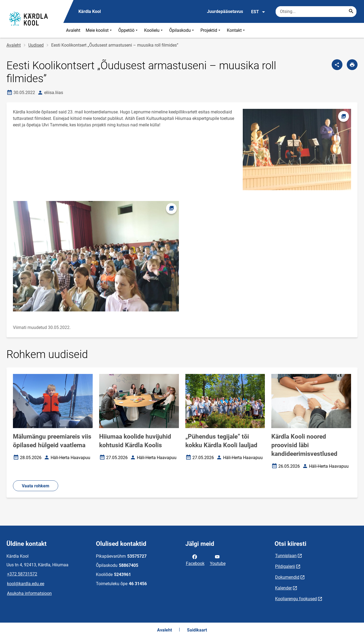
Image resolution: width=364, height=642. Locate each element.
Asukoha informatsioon (29, 593)
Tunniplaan (286, 556)
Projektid (211, 30)
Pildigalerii (285, 566)
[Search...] (351, 12)
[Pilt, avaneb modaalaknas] (96, 256)
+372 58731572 (22, 574)
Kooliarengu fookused (296, 599)
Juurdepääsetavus (225, 11)
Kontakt (236, 30)
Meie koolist (99, 30)
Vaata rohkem (36, 486)
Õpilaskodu (182, 30)
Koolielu (154, 30)
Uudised (36, 45)
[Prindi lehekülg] (352, 65)
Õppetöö (129, 30)
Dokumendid (287, 577)
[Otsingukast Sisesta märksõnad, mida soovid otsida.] (316, 12)
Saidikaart (197, 630)
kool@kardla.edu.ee (26, 584)
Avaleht (73, 30)
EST (258, 12)
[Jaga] (337, 65)
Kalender (283, 588)
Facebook (195, 560)
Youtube (218, 560)
